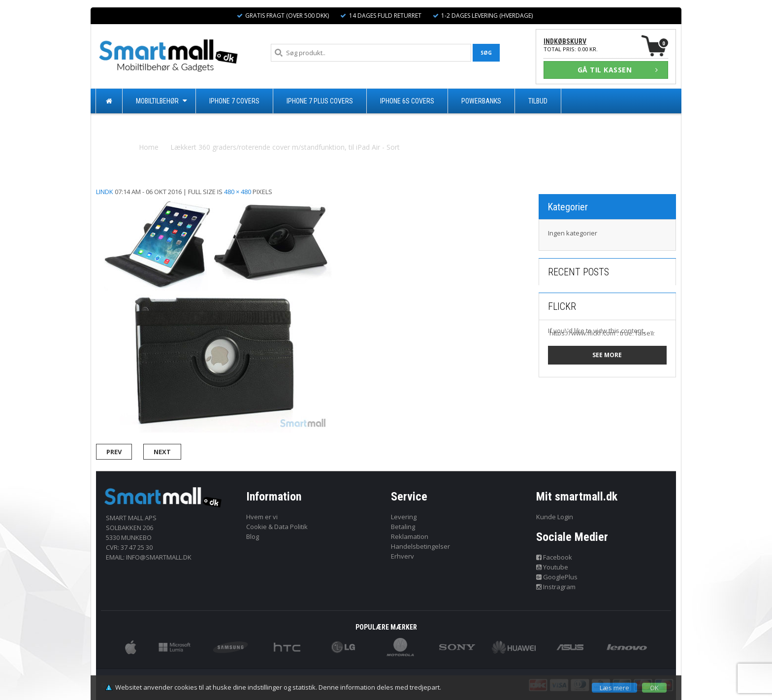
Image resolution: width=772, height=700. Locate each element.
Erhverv (402, 556)
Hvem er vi (262, 517)
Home (149, 147)
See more (607, 355)
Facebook (554, 557)
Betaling (403, 527)
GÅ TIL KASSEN (618, 70)
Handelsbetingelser (420, 546)
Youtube (552, 567)
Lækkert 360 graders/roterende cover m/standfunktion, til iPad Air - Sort (285, 147)
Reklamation (410, 536)
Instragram (556, 587)
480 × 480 (238, 192)
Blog (253, 536)
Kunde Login (555, 517)
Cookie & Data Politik (277, 527)
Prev (114, 452)
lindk (105, 192)
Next (162, 452)
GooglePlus (557, 577)
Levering (404, 517)
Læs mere (614, 688)
